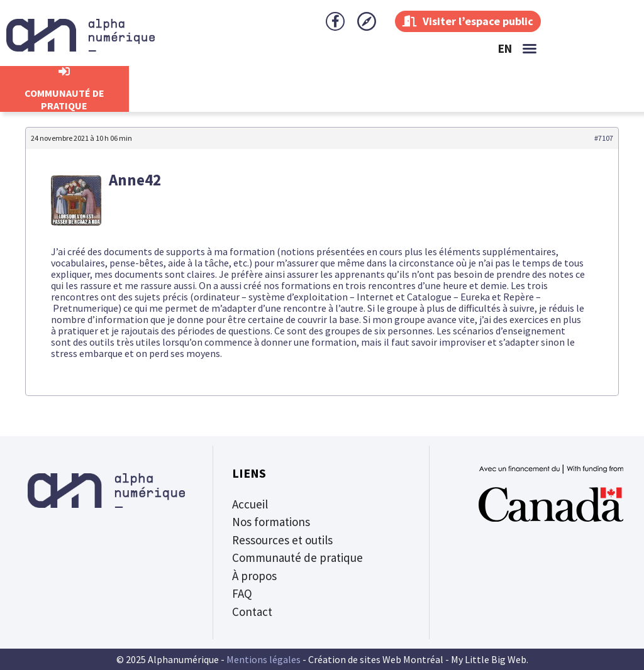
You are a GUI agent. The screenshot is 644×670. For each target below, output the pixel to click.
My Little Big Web (489, 659)
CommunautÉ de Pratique (64, 99)
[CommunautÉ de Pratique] (64, 72)
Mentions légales (264, 659)
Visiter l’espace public (468, 21)
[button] (530, 48)
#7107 (604, 138)
